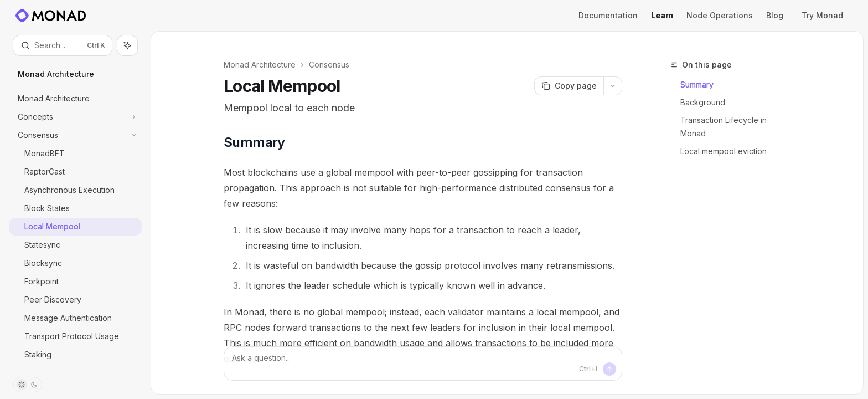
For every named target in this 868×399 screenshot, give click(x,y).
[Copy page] (569, 86)
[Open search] (63, 45)
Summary (697, 85)
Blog (779, 15)
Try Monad (827, 15)
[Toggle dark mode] (28, 385)
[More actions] (613, 86)
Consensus (329, 65)
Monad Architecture (260, 65)
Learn (662, 15)
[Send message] (609, 369)
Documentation (608, 15)
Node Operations (720, 15)
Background (703, 102)
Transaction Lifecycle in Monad (724, 127)
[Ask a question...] (423, 364)
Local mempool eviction (724, 151)
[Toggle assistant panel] (127, 45)
